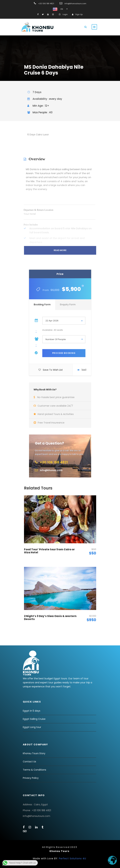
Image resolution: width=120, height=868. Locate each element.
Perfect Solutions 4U (73, 858)
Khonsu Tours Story (34, 753)
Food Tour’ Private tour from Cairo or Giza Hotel (49, 551)
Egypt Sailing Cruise (34, 719)
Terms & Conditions (34, 770)
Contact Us (29, 762)
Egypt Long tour (32, 727)
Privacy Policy (31, 778)
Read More (60, 250)
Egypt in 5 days (32, 711)
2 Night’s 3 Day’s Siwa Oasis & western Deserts (50, 618)
